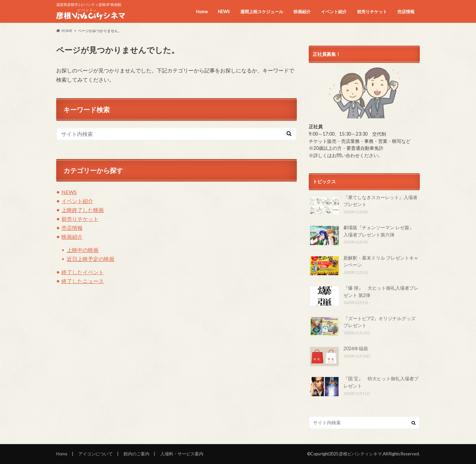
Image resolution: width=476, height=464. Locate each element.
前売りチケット (372, 12)
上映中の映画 (83, 250)
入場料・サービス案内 (182, 454)
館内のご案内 (137, 454)
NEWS (224, 12)
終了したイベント (83, 272)
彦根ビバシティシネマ (360, 454)
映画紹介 (302, 12)
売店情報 (406, 12)
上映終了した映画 (83, 210)
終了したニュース (83, 281)
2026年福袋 (356, 348)
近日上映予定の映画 (91, 259)
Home (202, 12)
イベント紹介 (334, 12)
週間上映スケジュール (262, 12)
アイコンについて (96, 454)
